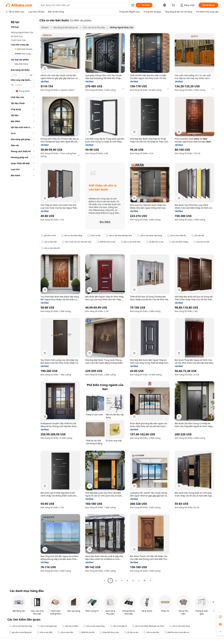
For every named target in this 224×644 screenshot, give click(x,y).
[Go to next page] (150, 581)
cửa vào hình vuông (178, 242)
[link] (220, 617)
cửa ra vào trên (65, 632)
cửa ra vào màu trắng (72, 235)
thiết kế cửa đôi (86, 632)
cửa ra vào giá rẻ (118, 626)
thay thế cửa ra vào (109, 632)
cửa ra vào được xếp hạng (149, 235)
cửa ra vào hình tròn (131, 242)
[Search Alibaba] (85, 5)
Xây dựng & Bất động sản (66, 27)
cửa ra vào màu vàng (180, 626)
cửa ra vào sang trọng (94, 626)
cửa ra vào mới (49, 242)
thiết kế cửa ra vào (106, 242)
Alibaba (45, 27)
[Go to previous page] (105, 581)
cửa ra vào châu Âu (177, 235)
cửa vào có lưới (201, 242)
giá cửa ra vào (49, 235)
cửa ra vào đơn (151, 632)
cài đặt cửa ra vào (155, 242)
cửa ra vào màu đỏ (50, 248)
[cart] (174, 6)
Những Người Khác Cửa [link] (122, 27)
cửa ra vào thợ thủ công (21, 626)
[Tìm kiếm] (144, 5)
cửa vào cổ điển (70, 626)
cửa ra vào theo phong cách (119, 235)
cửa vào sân (198, 235)
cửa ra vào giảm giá (47, 626)
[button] (133, 5)
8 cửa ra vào (94, 235)
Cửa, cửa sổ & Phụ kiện (94, 27)
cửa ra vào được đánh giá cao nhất (148, 626)
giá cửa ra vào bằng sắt (20, 632)
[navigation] (22, 301)
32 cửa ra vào (131, 632)
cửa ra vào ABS (45, 632)
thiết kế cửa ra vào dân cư (177, 632)
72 (145, 581)
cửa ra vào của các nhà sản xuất (77, 242)
